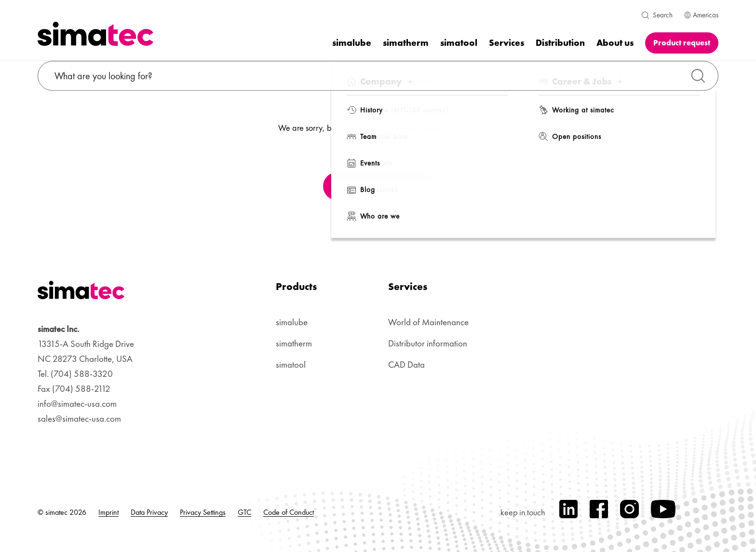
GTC (244, 512)
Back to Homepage (377, 186)
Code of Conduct (289, 512)
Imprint (108, 512)
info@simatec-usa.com (77, 404)
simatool (291, 365)
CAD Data (406, 365)
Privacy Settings (203, 512)
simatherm (294, 343)
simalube (292, 322)
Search (663, 15)
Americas (701, 15)
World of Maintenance (428, 322)
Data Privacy (149, 512)
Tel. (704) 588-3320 (75, 374)
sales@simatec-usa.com (79, 419)
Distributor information (428, 343)
